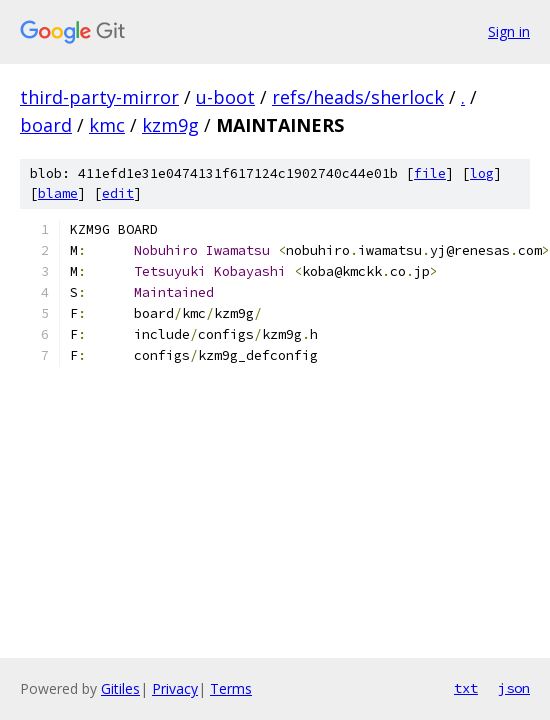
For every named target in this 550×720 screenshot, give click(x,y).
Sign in (509, 31)
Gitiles (120, 688)
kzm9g (170, 125)
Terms (231, 688)
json (514, 688)
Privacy (175, 688)
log (482, 173)
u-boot (225, 97)
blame (58, 193)
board (46, 125)
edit (118, 193)
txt (466, 688)
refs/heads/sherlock (358, 97)
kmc (107, 125)
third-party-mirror (99, 97)
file (430, 173)
